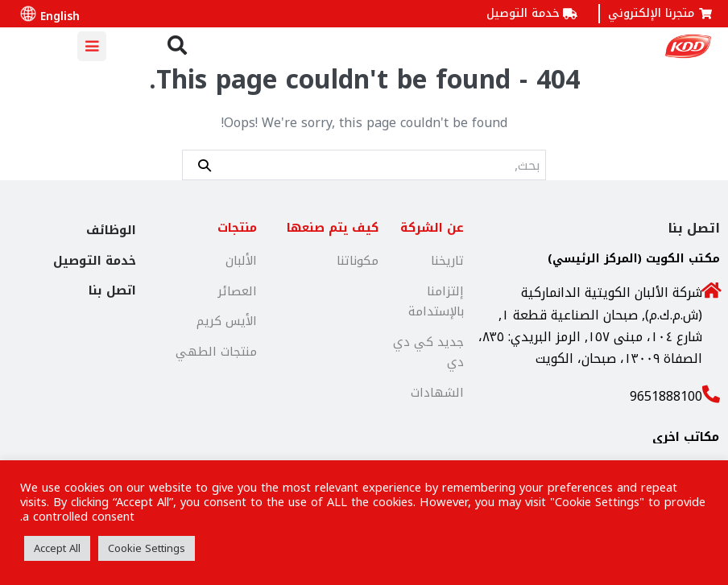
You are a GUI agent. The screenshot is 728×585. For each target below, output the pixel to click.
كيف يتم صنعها (333, 228)
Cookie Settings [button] (147, 548)
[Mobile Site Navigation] (92, 46)
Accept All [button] (57, 548)
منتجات (237, 228)
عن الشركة (432, 228)
